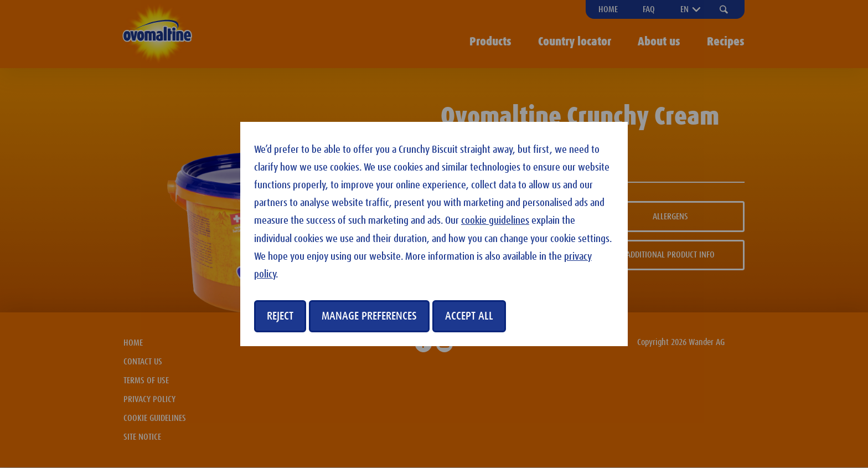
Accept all (469, 316)
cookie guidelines (495, 221)
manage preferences (369, 316)
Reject (280, 316)
